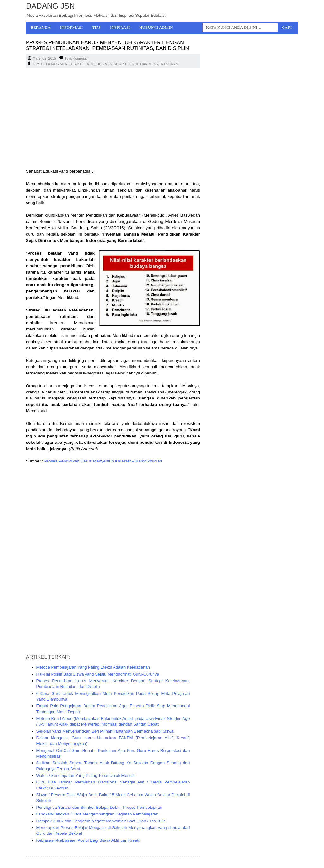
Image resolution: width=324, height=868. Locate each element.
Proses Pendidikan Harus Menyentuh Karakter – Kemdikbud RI (103, 461)
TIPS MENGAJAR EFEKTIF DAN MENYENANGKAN (137, 64)
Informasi (72, 27)
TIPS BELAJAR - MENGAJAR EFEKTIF (63, 64)
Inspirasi (120, 27)
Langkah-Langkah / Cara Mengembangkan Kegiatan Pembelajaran (97, 814)
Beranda (41, 27)
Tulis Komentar (76, 58)
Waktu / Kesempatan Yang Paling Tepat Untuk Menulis (86, 775)
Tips (96, 27)
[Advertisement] (113, 119)
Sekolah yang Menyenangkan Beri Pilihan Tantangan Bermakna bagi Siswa (105, 731)
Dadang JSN (50, 6)
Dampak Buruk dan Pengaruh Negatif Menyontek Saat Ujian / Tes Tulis (101, 821)
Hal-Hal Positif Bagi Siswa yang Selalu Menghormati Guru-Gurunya (98, 674)
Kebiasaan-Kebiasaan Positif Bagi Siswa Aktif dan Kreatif (88, 840)
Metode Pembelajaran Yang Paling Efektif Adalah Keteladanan (93, 667)
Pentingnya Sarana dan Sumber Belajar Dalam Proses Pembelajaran (99, 807)
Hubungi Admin (156, 27)
